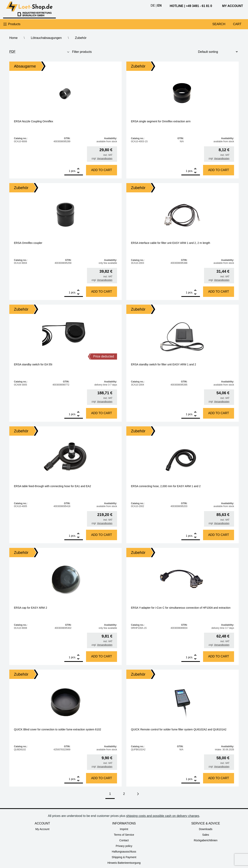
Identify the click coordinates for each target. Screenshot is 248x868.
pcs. (74, 171)
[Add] (78, 169)
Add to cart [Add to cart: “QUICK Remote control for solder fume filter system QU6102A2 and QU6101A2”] (219, 778)
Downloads (206, 829)
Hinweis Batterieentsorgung (124, 863)
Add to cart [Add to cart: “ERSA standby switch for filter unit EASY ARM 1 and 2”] (219, 413)
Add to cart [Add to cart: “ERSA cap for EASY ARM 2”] (102, 656)
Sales (206, 835)
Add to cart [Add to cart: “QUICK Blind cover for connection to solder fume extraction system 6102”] (102, 778)
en (159, 6)
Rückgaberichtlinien (206, 840)
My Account (42, 829)
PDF (12, 52)
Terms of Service (124, 835)
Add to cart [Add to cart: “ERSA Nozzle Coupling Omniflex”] (102, 170)
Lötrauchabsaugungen (46, 38)
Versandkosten (105, 159)
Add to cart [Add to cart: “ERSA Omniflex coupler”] (102, 292)
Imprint (124, 829)
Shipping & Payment (124, 857)
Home (13, 38)
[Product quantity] (67, 171)
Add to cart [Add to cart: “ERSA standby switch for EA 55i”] (102, 413)
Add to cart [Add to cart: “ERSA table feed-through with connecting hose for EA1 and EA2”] (102, 535)
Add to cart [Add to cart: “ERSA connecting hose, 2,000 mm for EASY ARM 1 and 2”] (219, 535)
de (153, 6)
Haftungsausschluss (124, 852)
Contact (124, 840)
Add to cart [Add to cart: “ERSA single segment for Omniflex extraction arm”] (219, 170)
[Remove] (78, 173)
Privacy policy (124, 846)
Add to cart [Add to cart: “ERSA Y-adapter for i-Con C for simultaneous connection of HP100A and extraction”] (219, 656)
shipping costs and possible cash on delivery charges (163, 816)
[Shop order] (216, 52)
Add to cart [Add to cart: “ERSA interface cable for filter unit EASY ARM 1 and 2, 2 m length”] (219, 292)
